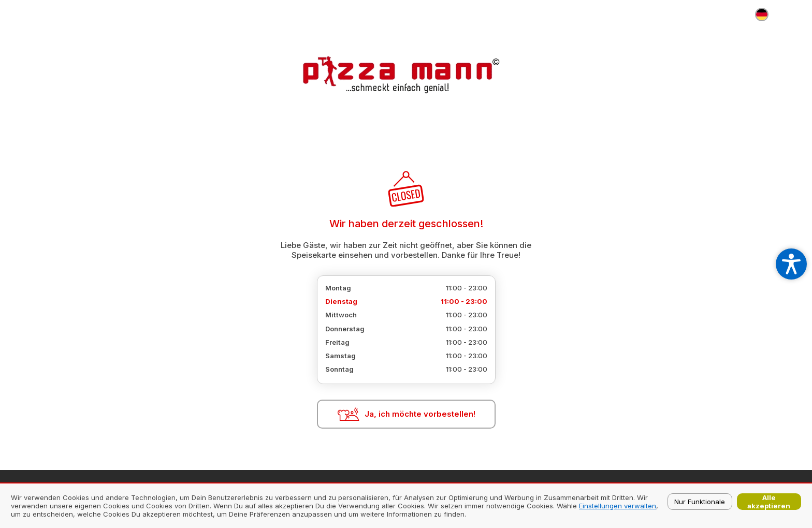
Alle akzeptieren (769, 502)
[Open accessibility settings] (791, 264)
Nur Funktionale (700, 502)
